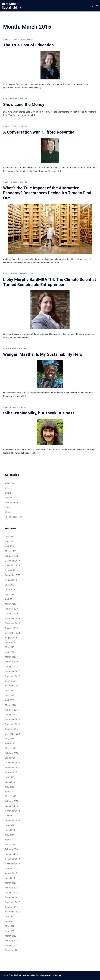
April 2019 (10, 599)
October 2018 (11, 628)
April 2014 (10, 840)
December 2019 (12, 561)
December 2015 (12, 763)
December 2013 (12, 859)
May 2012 (10, 926)
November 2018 (12, 623)
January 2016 (11, 758)
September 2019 (13, 575)
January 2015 (11, 806)
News (23, 39)
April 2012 (10, 931)
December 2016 (12, 719)
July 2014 (10, 825)
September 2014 (13, 820)
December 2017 (12, 671)
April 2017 (10, 700)
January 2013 (11, 893)
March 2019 (11, 604)
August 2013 (11, 873)
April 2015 (10, 792)
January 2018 (11, 667)
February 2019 (12, 609)
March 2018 (11, 657)
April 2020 (10, 546)
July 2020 (10, 537)
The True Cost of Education (28, 45)
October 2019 (11, 570)
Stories (29, 39)
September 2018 (13, 633)
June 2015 (10, 782)
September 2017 (13, 686)
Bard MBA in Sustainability (11, 6)
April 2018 (10, 652)
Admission (10, 483)
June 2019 (10, 590)
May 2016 (10, 739)
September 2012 (13, 912)
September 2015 (13, 768)
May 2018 (10, 647)
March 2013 (11, 883)
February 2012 (12, 941)
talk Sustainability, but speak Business (39, 413)
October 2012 (11, 907)
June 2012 (10, 921)
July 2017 (10, 691)
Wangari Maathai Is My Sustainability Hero (43, 354)
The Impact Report (14, 517)
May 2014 (10, 835)
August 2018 (11, 638)
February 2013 (12, 888)
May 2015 (10, 787)
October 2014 (11, 816)
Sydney (58, 975)
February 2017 (12, 710)
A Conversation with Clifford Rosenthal (39, 132)
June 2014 (10, 830)
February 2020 (12, 556)
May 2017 (10, 695)
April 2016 (10, 744)
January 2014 (11, 854)
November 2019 (12, 566)
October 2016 (11, 729)
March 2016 (11, 748)
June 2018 (10, 642)
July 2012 (10, 917)
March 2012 (11, 936)
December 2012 (12, 897)
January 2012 (11, 946)
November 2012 (12, 902)
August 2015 (11, 772)
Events (8, 493)
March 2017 (11, 705)
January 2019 (11, 614)
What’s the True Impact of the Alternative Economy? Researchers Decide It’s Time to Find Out (47, 193)
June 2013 (10, 878)
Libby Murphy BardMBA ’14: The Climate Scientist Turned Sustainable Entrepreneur (50, 282)
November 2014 (12, 811)
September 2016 (13, 734)
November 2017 (12, 676)
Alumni (24, 274)
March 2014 (11, 844)
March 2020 (11, 551)
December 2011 (12, 950)
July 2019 (10, 585)
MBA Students (12, 503)
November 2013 (12, 864)
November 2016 (12, 724)
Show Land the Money (24, 104)
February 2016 (12, 753)
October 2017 (11, 681)
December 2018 (12, 618)
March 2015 (11, 796)
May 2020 (10, 542)
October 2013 (11, 869)
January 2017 (11, 715)
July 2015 (10, 777)
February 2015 (12, 801)
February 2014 (12, 849)
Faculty (8, 498)
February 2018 (12, 662)
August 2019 (11, 580)
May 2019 (10, 594)
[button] (92, 6)
